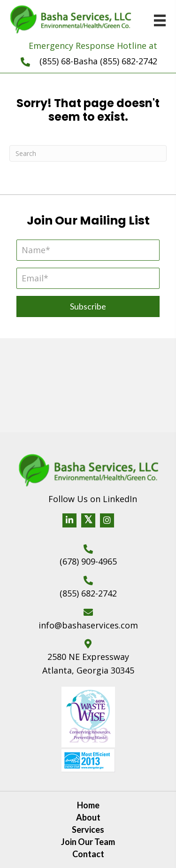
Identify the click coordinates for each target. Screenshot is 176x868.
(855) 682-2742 (88, 593)
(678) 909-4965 (88, 561)
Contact (88, 854)
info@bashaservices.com (88, 625)
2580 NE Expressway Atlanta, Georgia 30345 (88, 663)
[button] (88, 306)
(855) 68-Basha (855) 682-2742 (98, 61)
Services (88, 829)
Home (88, 805)
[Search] (88, 153)
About (88, 817)
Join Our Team (88, 842)
